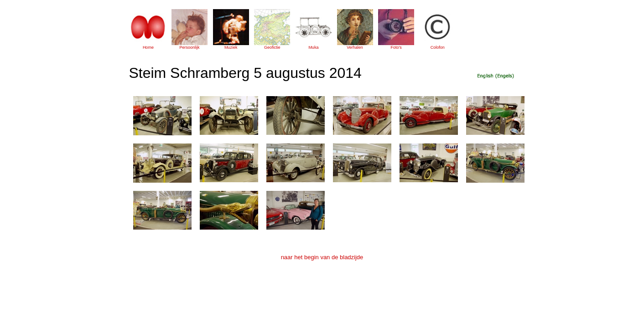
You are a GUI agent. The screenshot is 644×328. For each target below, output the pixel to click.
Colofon (438, 47)
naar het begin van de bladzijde (322, 257)
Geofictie (272, 47)
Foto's (396, 47)
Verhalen (355, 47)
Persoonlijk (190, 47)
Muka (313, 47)
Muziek (231, 47)
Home (148, 47)
